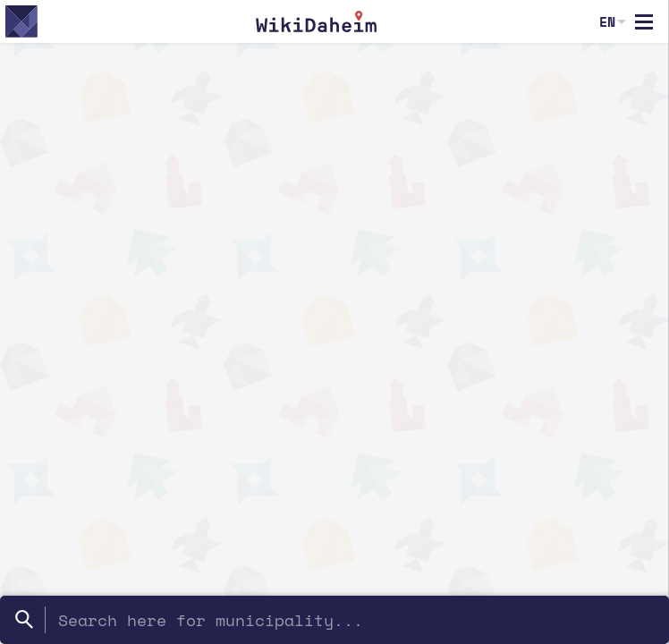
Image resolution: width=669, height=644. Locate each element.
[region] (334, 343)
